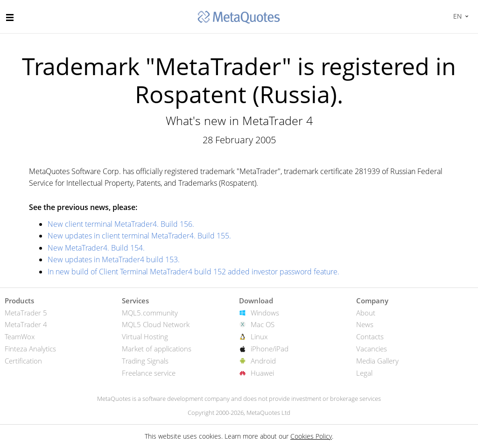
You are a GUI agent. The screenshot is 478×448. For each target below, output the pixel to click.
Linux (259, 336)
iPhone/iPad (270, 349)
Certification (23, 361)
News (365, 324)
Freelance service (149, 373)
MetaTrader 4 (26, 324)
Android (263, 361)
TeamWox (20, 336)
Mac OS (263, 324)
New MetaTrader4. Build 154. (96, 248)
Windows (265, 313)
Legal (364, 373)
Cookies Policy (311, 436)
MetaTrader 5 (26, 313)
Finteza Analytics (30, 349)
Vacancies (372, 349)
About (366, 313)
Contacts (370, 336)
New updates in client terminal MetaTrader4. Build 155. (139, 236)
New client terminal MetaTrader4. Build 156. (121, 224)
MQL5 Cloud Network (156, 324)
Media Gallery (377, 361)
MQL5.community (150, 313)
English (456, 16)
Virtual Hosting (145, 336)
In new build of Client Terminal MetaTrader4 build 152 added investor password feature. (193, 272)
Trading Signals (145, 361)
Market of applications (157, 349)
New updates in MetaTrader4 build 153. (114, 259)
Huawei (262, 373)
